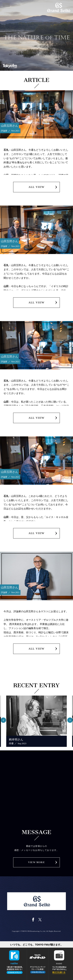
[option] (36, 721)
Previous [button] (5, 719)
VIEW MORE (36, 862)
